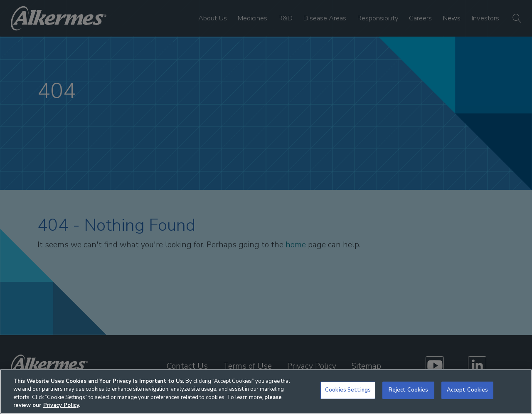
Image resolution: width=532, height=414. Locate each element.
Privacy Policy (61, 405)
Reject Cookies (409, 390)
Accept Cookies (468, 390)
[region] (266, 392)
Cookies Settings (348, 390)
